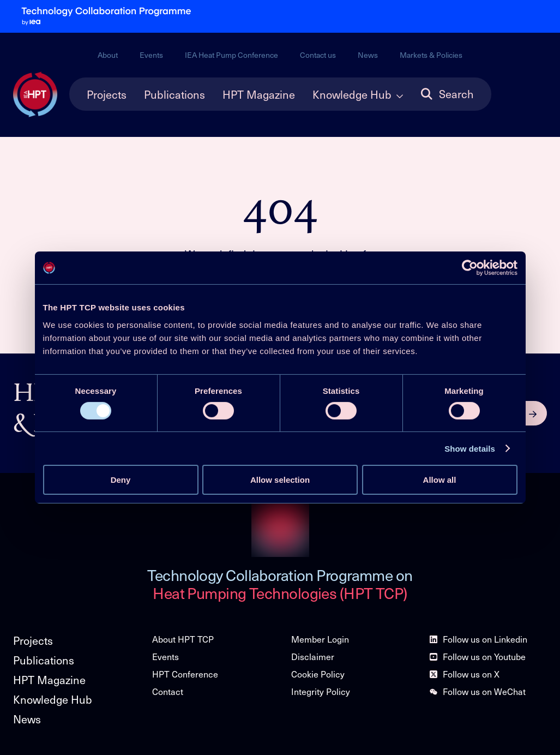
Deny (121, 480)
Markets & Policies (431, 55)
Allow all (440, 480)
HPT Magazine (259, 94)
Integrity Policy (321, 691)
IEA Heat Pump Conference (231, 55)
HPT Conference (185, 674)
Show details (470, 449)
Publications (174, 94)
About (108, 55)
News (368, 55)
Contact (168, 691)
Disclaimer (313, 657)
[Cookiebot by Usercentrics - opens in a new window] (470, 268)
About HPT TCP (183, 639)
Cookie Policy (318, 674)
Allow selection (280, 480)
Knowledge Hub (352, 94)
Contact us (318, 55)
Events (151, 55)
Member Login (320, 639)
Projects (107, 94)
